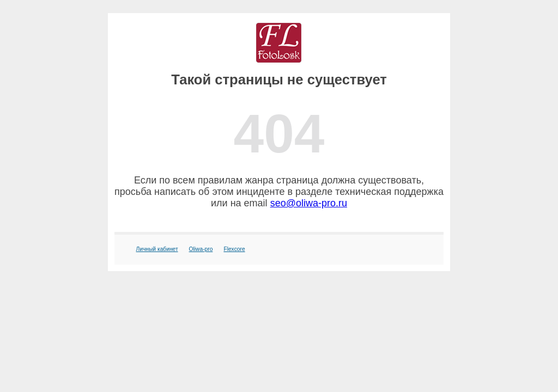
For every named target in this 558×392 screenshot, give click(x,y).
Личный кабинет (157, 249)
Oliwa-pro (201, 249)
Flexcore (234, 249)
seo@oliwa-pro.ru (309, 203)
